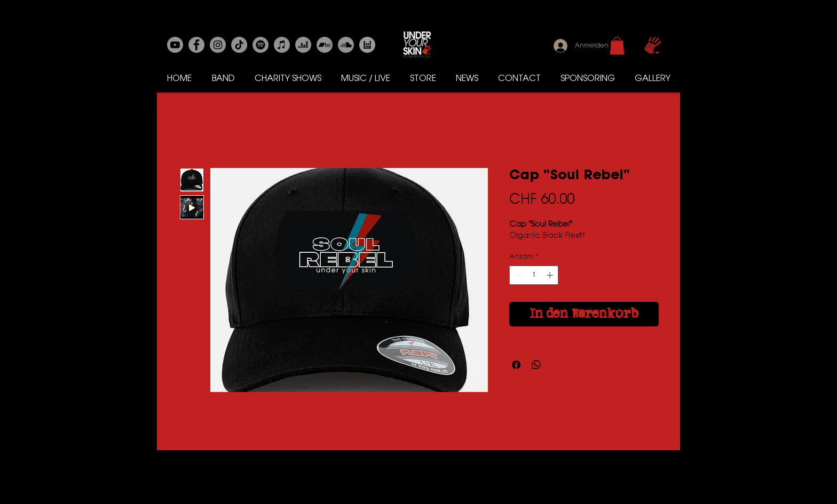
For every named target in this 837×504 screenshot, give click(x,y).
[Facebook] (196, 45)
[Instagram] (218, 45)
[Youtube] (175, 45)
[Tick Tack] (239, 45)
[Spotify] (260, 45)
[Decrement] (517, 275)
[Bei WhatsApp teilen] (536, 365)
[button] (617, 46)
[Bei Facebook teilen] (516, 365)
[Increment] (551, 275)
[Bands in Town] (367, 45)
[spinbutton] (534, 275)
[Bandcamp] (325, 45)
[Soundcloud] (346, 45)
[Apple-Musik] (282, 45)
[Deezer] (303, 45)
